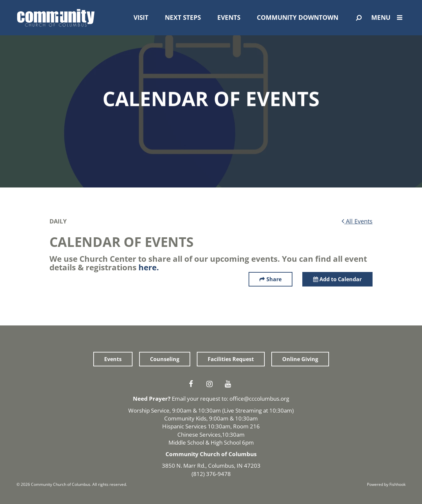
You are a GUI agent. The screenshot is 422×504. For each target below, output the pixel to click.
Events (229, 17)
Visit (141, 17)
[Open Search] (359, 18)
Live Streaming (243, 410)
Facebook (193, 384)
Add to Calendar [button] (337, 279)
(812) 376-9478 (211, 474)
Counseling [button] (165, 359)
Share (274, 279)
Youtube (229, 384)
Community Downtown (298, 17)
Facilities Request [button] (231, 359)
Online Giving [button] (300, 359)
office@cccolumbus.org (259, 399)
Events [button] (113, 359)
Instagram (211, 384)
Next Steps (183, 17)
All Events (357, 221)
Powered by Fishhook (386, 484)
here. (149, 267)
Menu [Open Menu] (388, 17)
